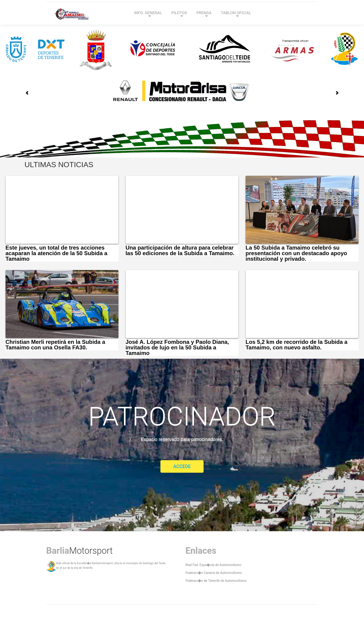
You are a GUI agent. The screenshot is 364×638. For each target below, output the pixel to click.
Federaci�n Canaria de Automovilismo (214, 573)
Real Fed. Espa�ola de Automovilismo (213, 565)
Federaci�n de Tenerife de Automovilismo (216, 581)
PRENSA (204, 13)
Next (337, 92)
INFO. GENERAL (148, 13)
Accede (182, 466)
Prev (27, 92)
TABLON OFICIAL (236, 13)
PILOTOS (179, 13)
